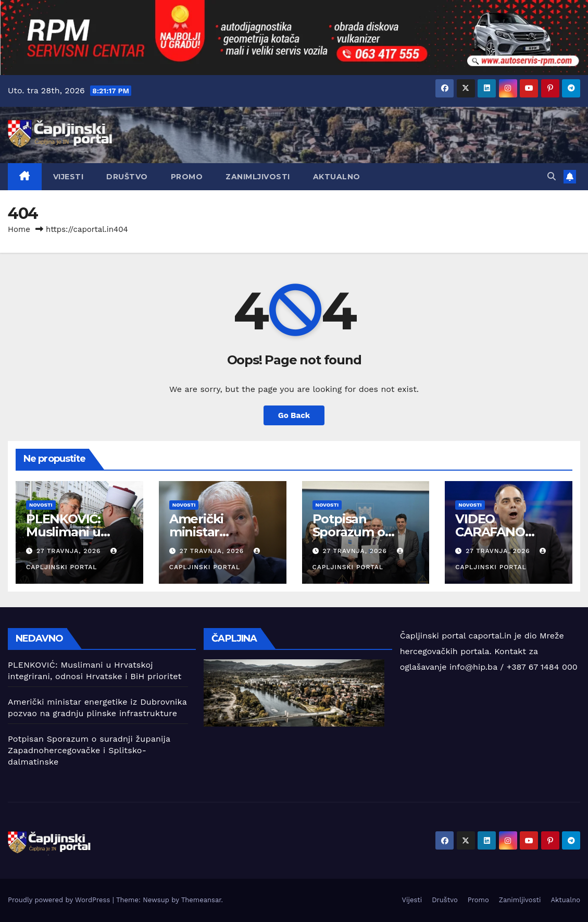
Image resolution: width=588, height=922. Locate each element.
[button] (552, 176)
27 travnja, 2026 (70, 551)
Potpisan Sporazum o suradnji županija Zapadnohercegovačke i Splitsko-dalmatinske (89, 750)
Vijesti (68, 177)
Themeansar (201, 900)
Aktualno (337, 177)
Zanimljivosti (258, 177)
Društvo (127, 177)
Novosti (41, 505)
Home (19, 229)
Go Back (294, 415)
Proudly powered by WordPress (60, 900)
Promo (187, 177)
